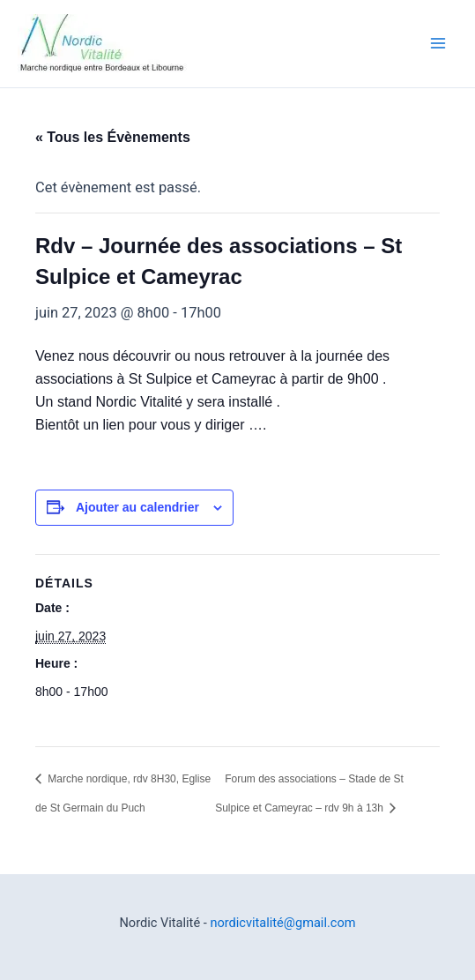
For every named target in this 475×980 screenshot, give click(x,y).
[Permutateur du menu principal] (438, 44)
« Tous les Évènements (113, 137)
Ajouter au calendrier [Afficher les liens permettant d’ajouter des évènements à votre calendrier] (137, 507)
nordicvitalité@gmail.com (282, 923)
